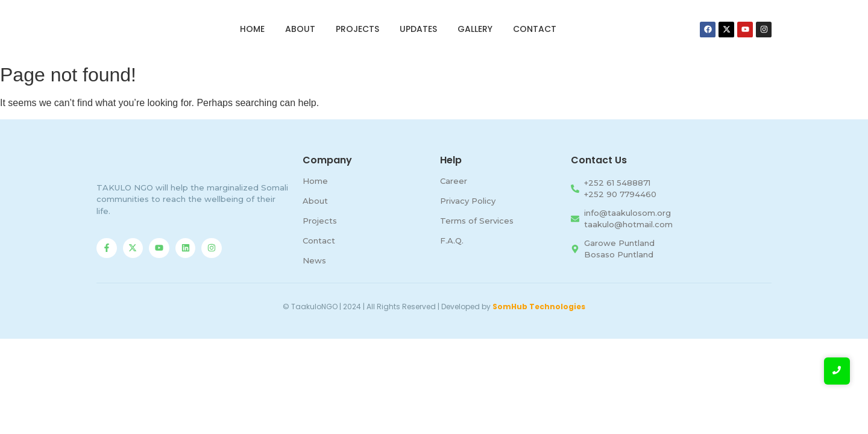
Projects (357, 29)
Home (252, 29)
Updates (418, 29)
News (314, 260)
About (300, 29)
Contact (535, 29)
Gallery (475, 29)
